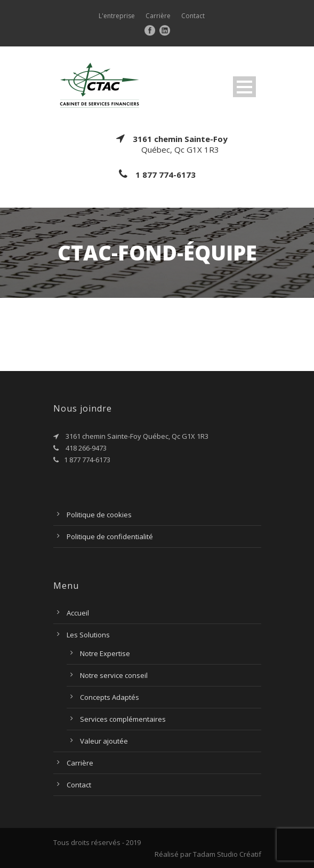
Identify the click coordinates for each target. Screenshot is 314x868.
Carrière (158, 16)
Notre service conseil (114, 675)
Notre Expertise (105, 653)
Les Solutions (88, 635)
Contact (193, 16)
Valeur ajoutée (104, 741)
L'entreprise (117, 16)
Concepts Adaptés (110, 697)
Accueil (78, 613)
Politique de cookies (99, 515)
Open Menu (244, 87)
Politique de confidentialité (110, 536)
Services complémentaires (123, 719)
